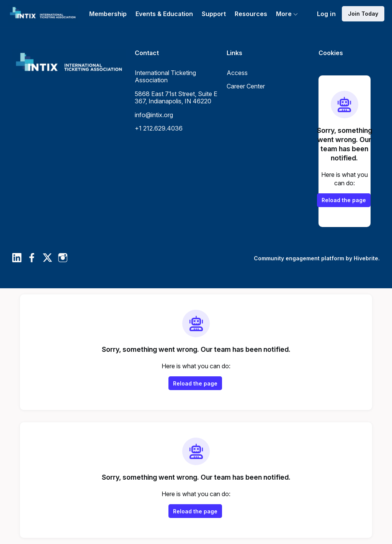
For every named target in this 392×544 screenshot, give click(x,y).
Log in (326, 14)
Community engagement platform (299, 258)
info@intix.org (154, 115)
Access (237, 73)
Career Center (246, 86)
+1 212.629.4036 (159, 128)
